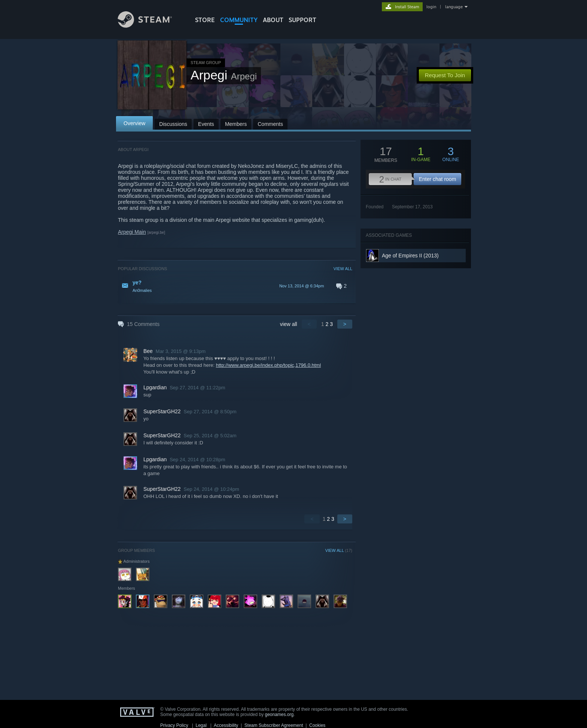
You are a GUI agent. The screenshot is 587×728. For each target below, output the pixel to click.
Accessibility (226, 725)
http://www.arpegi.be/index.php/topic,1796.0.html (268, 365)
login (431, 7)
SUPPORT (302, 20)
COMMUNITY (239, 20)
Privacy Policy (174, 725)
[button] (235, 286)
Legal (201, 725)
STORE (205, 20)
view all (289, 324)
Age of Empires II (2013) (410, 256)
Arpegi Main (132, 232)
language (454, 7)
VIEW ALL (343, 269)
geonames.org (279, 715)
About (273, 20)
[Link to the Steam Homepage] (150, 26)
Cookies (317, 725)
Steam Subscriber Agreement (274, 725)
